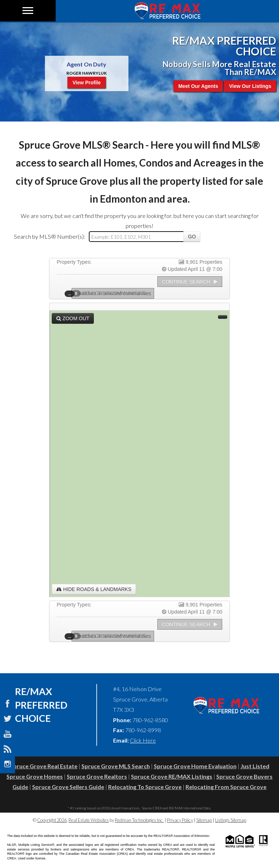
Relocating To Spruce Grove (145, 787)
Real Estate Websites (89, 820)
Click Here (143, 740)
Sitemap (204, 820)
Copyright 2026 (52, 820)
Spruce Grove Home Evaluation (195, 766)
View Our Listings (250, 86)
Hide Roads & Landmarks (94, 589)
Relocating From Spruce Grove (226, 787)
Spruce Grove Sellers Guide (68, 787)
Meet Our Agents (198, 86)
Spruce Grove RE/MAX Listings (172, 776)
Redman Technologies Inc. (139, 820)
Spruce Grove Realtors (97, 776)
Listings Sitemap (231, 820)
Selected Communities (111, 293)
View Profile (87, 83)
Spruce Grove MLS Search (116, 766)
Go (192, 237)
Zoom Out (73, 318)
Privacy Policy (180, 820)
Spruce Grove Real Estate (44, 766)
